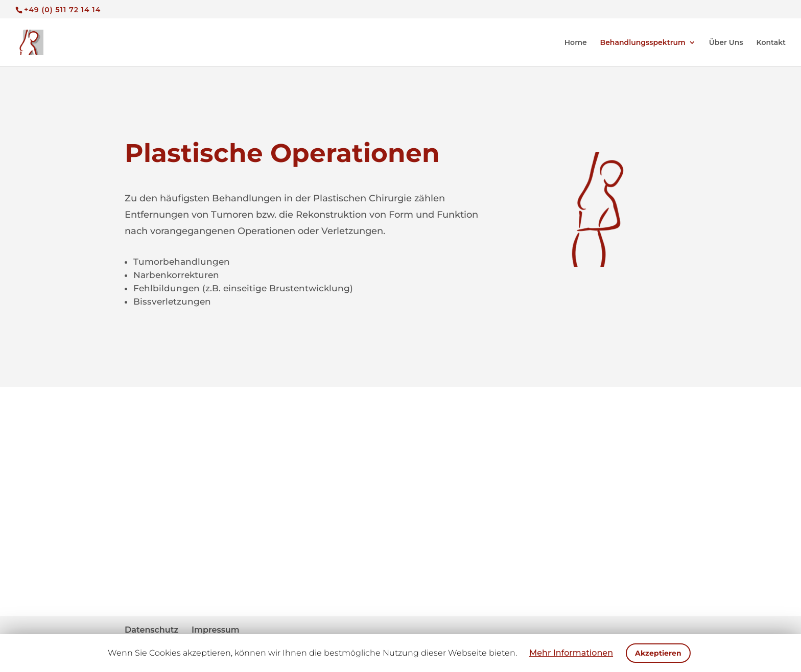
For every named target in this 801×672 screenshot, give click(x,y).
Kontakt (771, 43)
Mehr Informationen (571, 653)
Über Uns (726, 43)
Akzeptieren (658, 653)
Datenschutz (151, 630)
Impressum (216, 630)
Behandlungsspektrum (643, 43)
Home (576, 43)
